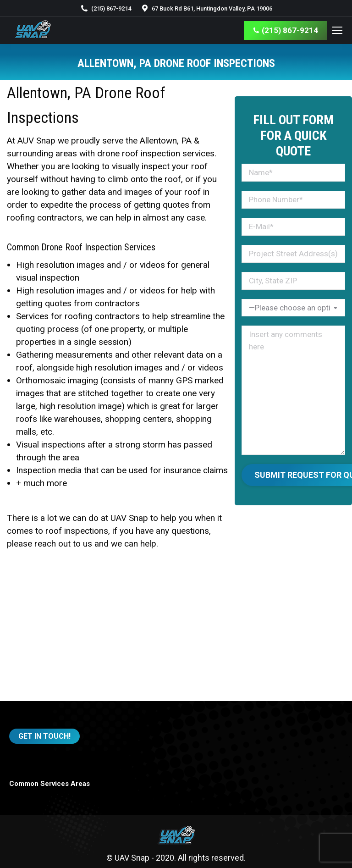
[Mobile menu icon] (337, 30)
